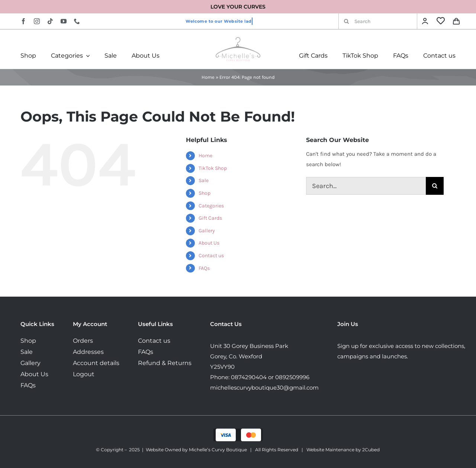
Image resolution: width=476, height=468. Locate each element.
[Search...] (366, 186)
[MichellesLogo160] (238, 40)
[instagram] (37, 21)
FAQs (204, 268)
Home (208, 77)
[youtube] (64, 21)
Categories (211, 206)
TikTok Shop (213, 168)
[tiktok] (50, 21)
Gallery (207, 231)
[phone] (77, 21)
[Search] (378, 21)
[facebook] (23, 21)
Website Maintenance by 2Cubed (343, 450)
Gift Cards (210, 218)
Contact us (211, 256)
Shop (205, 193)
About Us (209, 243)
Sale (204, 180)
